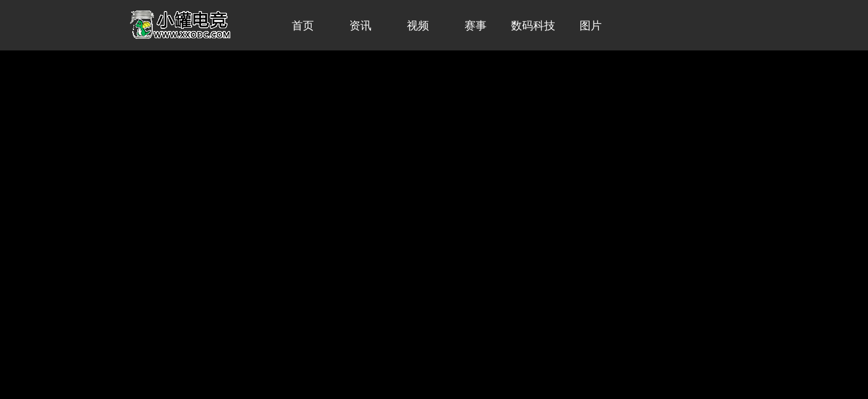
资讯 (360, 25)
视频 (418, 25)
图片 (591, 25)
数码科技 (533, 25)
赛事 (476, 25)
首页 (303, 25)
